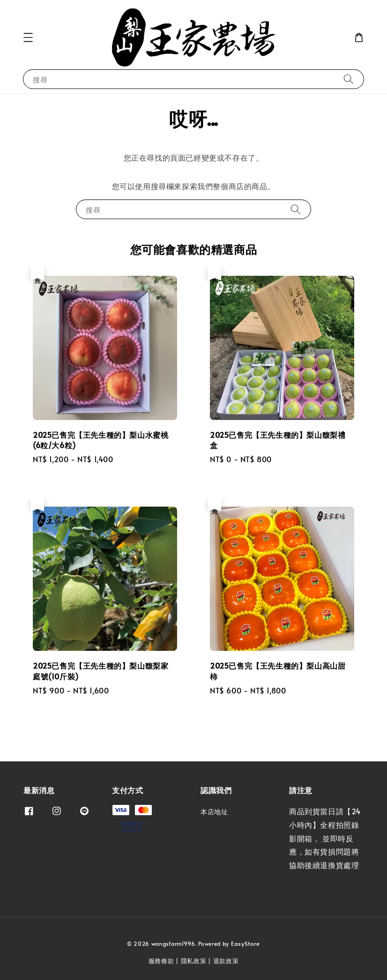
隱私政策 (194, 961)
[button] (28, 37)
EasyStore (246, 943)
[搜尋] (349, 79)
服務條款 (161, 961)
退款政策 (226, 961)
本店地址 (214, 812)
